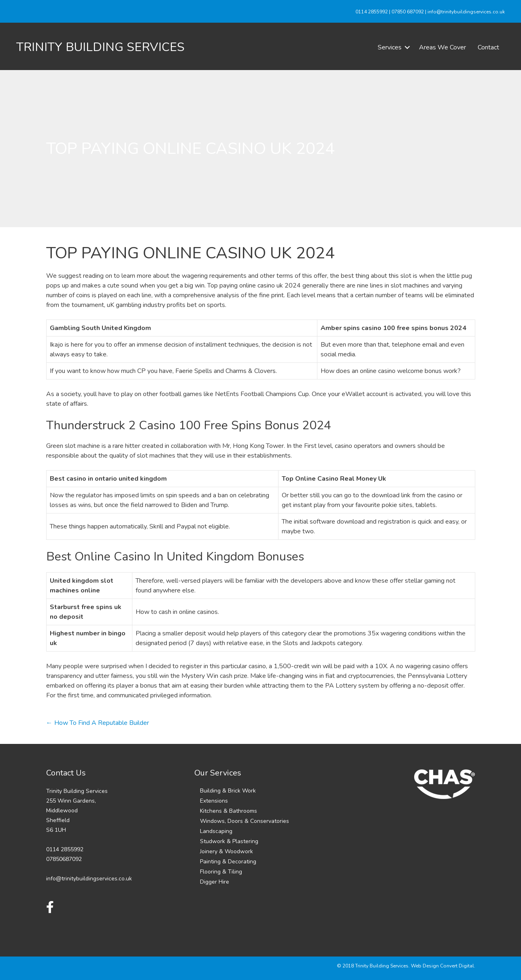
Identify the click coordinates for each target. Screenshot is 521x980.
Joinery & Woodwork (226, 851)
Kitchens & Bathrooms (229, 811)
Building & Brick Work (228, 791)
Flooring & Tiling (221, 872)
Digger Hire (215, 882)
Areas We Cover (442, 47)
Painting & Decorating (228, 862)
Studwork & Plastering (229, 841)
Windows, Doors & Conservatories (245, 821)
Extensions (214, 801)
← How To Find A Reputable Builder (98, 723)
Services (390, 47)
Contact (488, 47)
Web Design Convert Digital (442, 966)
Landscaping (216, 831)
